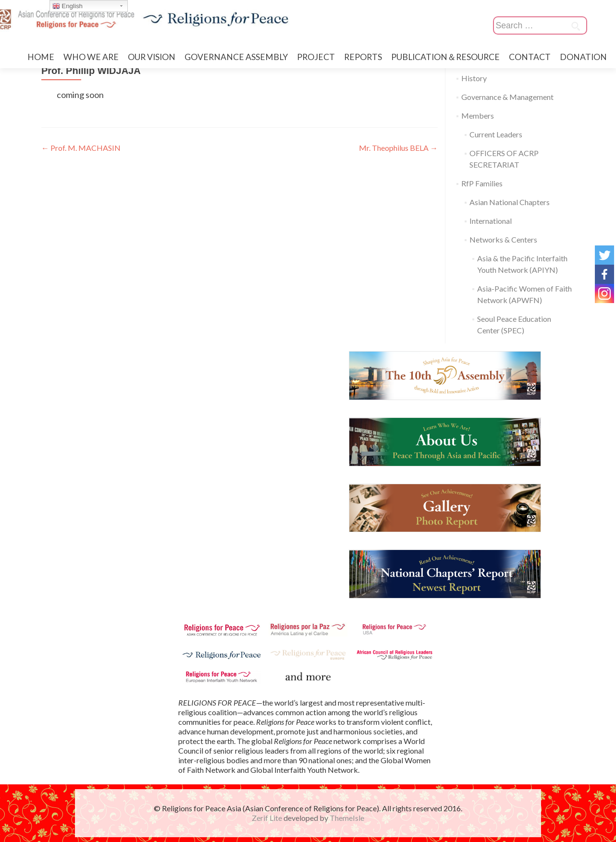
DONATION (583, 57)
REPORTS (363, 57)
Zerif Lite (268, 818)
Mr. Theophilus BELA (398, 148)
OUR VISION (152, 57)
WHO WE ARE (91, 57)
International (491, 221)
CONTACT (530, 57)
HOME (41, 57)
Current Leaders (496, 134)
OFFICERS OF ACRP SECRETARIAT (504, 159)
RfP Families (482, 183)
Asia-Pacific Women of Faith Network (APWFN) (524, 294)
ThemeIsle (347, 818)
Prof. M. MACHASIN (81, 148)
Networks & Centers (503, 239)
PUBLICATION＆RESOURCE (445, 57)
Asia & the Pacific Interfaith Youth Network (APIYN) (522, 264)
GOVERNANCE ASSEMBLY (236, 57)
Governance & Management (507, 97)
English (68, 6)
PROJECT (316, 57)
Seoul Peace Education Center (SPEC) (514, 324)
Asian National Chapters (510, 202)
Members (478, 116)
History (474, 78)
